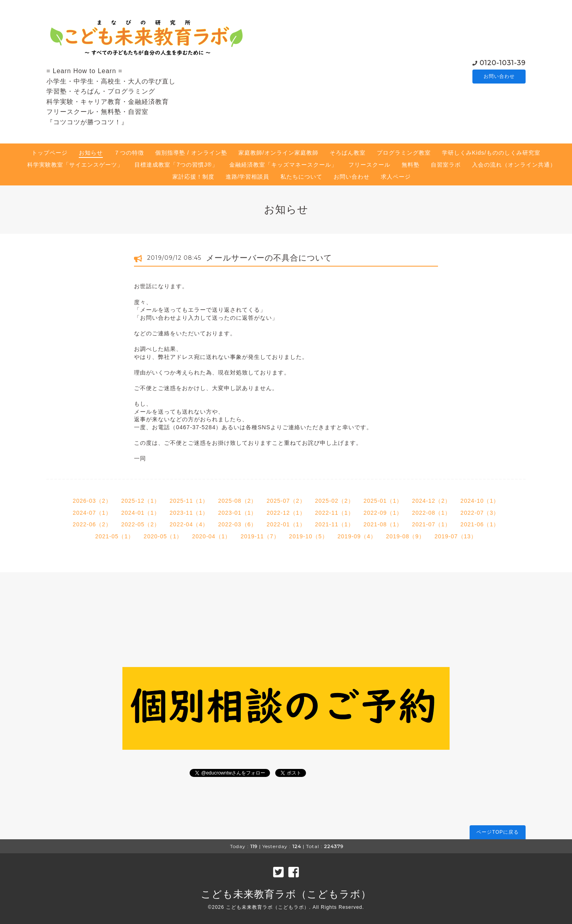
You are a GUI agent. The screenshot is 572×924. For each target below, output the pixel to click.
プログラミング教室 (404, 153)
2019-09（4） (357, 536)
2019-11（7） (260, 536)
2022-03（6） (237, 524)
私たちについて (301, 177)
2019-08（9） (405, 536)
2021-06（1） (480, 524)
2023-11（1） (189, 513)
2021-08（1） (383, 524)
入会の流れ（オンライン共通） (514, 165)
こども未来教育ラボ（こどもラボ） (286, 894)
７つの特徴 (129, 153)
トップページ (50, 153)
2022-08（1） (431, 513)
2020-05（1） (163, 536)
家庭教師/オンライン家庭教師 (278, 153)
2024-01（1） (141, 513)
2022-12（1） (286, 513)
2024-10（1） (480, 501)
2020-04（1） (211, 536)
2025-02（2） (335, 501)
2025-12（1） (141, 501)
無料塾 (411, 165)
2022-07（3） (480, 513)
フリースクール (369, 165)
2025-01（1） (383, 501)
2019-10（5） (309, 536)
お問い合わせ (499, 76)
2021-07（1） (431, 524)
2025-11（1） (189, 501)
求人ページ (396, 177)
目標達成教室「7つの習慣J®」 (176, 165)
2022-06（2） (92, 524)
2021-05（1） (115, 536)
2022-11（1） (335, 513)
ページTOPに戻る (497, 832)
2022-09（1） (383, 513)
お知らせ (91, 153)
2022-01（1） (286, 524)
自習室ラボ (446, 165)
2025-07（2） (286, 501)
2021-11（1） (335, 524)
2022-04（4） (189, 524)
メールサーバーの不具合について (269, 258)
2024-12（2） (431, 501)
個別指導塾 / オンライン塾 (191, 153)
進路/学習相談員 (248, 177)
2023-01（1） (237, 513)
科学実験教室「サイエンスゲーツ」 (75, 165)
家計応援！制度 (193, 177)
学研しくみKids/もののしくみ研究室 (491, 153)
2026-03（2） (92, 501)
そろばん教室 (348, 153)
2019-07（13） (456, 536)
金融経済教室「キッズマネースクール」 (283, 165)
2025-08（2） (237, 501)
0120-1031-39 (503, 62)
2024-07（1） (92, 513)
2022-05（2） (141, 524)
